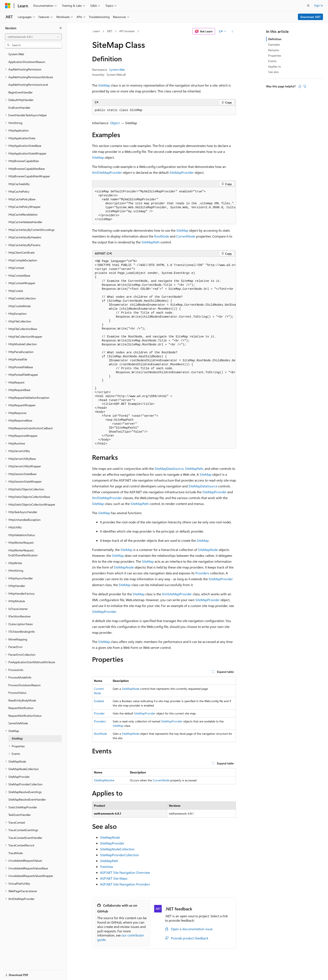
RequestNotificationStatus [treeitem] (25, 716)
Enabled (99, 701)
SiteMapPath (151, 242)
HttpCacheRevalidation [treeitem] (23, 214)
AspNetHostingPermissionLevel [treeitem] (28, 85)
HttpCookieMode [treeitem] (19, 306)
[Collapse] (61, 28)
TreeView (107, 867)
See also (273, 72)
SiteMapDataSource (169, 468)
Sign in (319, 5)
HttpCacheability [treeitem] (19, 184)
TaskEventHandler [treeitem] (20, 815)
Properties (275, 56)
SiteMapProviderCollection (119, 855)
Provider (99, 713)
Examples (274, 44)
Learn (96, 31)
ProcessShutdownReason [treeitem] (24, 685)
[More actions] (232, 31)
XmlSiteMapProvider (107, 172)
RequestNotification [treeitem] (21, 708)
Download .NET (311, 17)
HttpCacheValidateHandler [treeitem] (25, 222)
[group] (164, 206)
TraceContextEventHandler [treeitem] (25, 838)
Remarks (274, 50)
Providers (202, 573)
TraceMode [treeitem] (15, 853)
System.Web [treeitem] (16, 54)
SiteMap (104, 85)
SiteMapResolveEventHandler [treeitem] (27, 799)
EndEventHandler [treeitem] (19, 108)
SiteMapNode (208, 550)
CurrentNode (186, 236)
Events (272, 61)
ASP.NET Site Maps (114, 878)
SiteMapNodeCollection (117, 849)
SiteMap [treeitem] (17, 738)
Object (115, 123)
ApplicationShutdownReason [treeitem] (27, 62)
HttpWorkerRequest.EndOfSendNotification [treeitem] (23, 553)
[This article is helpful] (300, 86)
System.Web (117, 70)
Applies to (275, 66)
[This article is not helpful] (305, 86)
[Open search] (308, 6)
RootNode (162, 236)
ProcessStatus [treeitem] (17, 693)
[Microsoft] (8, 6)
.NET (110, 31)
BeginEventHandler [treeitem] (20, 92)
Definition (275, 39)
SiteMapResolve (104, 780)
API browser (127, 31)
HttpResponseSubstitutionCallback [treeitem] (31, 428)
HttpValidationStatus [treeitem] (22, 535)
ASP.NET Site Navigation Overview (125, 872)
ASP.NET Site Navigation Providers (125, 884)
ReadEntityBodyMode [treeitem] (22, 700)
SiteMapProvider (182, 172)
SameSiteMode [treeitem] (18, 723)
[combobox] (33, 37)
